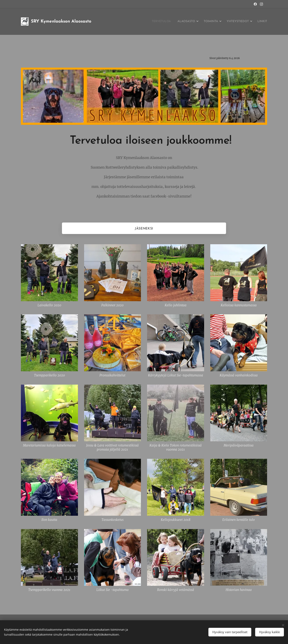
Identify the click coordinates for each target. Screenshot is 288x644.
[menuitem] (150, 22)
